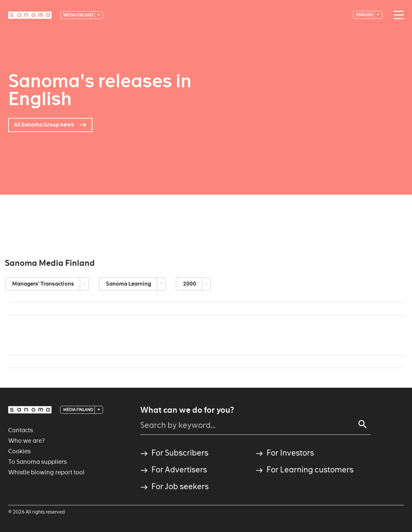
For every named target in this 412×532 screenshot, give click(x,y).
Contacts (21, 430)
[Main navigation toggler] (397, 15)
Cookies (19, 451)
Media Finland (78, 15)
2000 (190, 284)
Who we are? (26, 441)
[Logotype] (30, 15)
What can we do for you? (187, 410)
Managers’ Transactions (44, 284)
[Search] (363, 424)
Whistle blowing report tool (46, 472)
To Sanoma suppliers (38, 462)
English (365, 15)
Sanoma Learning (129, 284)
